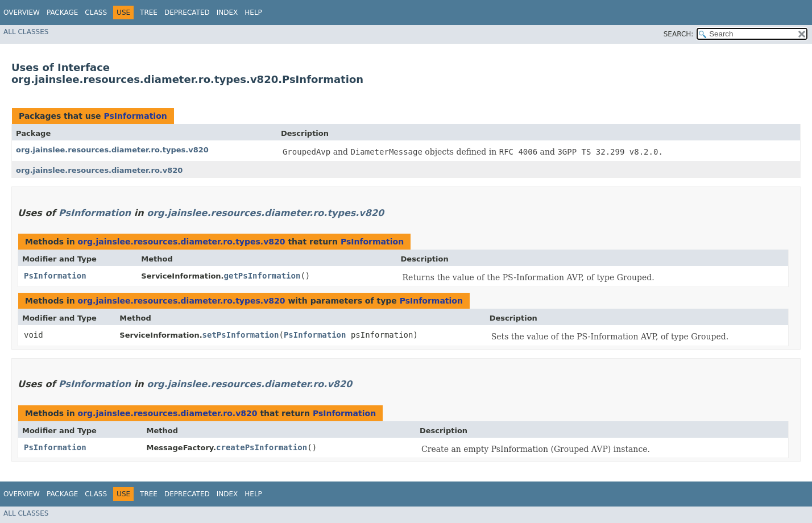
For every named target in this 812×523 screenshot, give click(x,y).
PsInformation (135, 116)
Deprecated (187, 13)
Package (62, 13)
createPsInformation (262, 447)
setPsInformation (241, 335)
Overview (22, 13)
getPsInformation (262, 276)
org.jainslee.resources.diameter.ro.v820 (99, 170)
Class (96, 13)
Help (253, 13)
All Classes (26, 32)
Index (227, 13)
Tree (149, 13)
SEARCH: (679, 34)
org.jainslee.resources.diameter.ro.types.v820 (112, 150)
